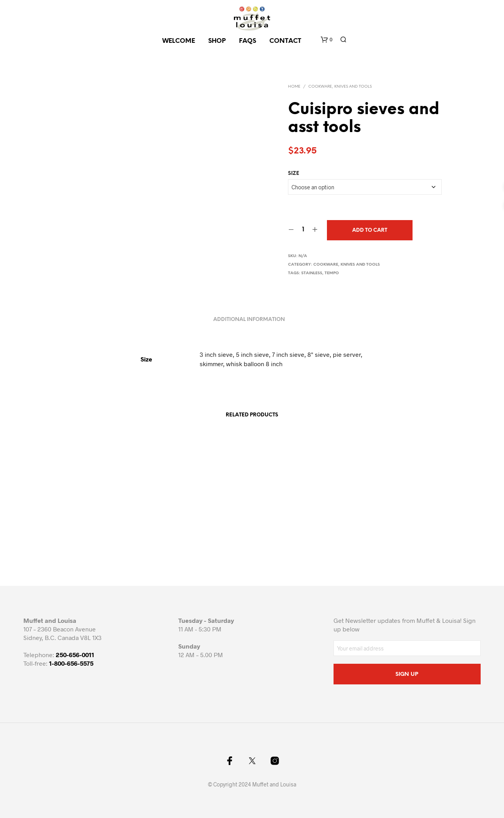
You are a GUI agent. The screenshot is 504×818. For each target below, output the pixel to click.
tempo (332, 273)
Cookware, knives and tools (340, 87)
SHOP (217, 41)
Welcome (179, 41)
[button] (327, 40)
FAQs (248, 41)
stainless (312, 273)
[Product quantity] (303, 230)
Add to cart (370, 230)
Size (294, 174)
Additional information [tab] (249, 320)
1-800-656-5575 (71, 663)
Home (294, 87)
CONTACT (285, 41)
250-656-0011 (75, 655)
